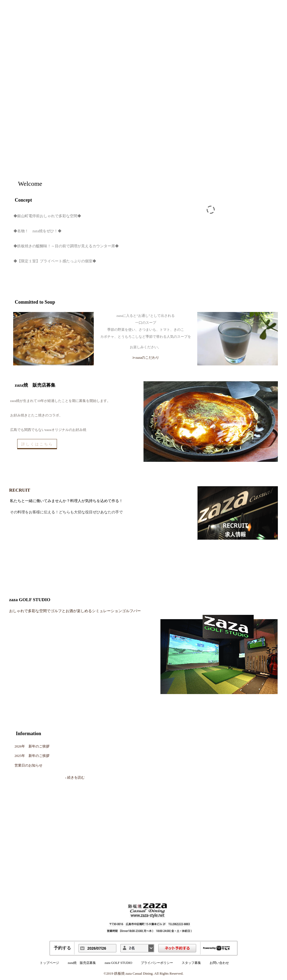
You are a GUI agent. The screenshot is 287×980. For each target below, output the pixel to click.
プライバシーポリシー (157, 963)
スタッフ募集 (191, 963)
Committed (247, 111)
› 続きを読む (75, 777)
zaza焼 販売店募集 (82, 963)
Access (247, 127)
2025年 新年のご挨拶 (32, 756)
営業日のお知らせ (28, 765)
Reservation (247, 143)
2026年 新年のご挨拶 (32, 746)
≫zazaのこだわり (146, 357)
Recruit (247, 159)
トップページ (49, 963)
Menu (247, 95)
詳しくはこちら (37, 444)
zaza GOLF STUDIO (118, 963)
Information (28, 734)
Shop (247, 79)
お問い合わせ (219, 963)
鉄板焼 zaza (55, 133)
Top (247, 63)
